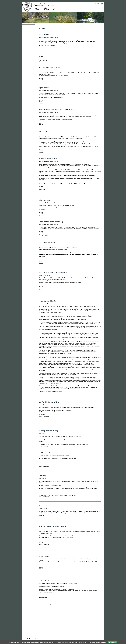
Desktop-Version (99, 3)
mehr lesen (104, 642)
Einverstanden (113, 642)
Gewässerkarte (77, 436)
